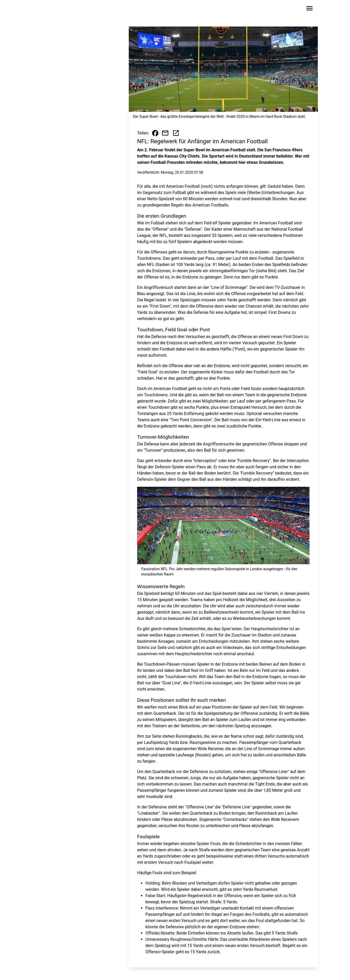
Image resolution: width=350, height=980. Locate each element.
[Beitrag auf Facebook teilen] (155, 133)
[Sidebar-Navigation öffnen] (309, 9)
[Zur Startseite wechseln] (49, 9)
